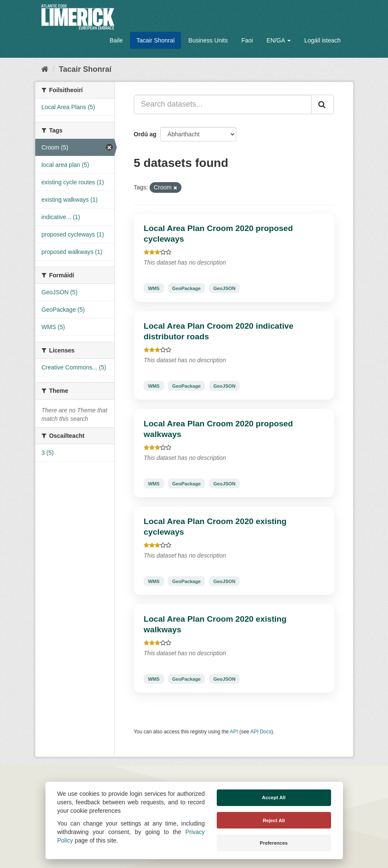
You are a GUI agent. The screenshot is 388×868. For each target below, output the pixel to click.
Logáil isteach (323, 40)
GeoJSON (224, 288)
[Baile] (45, 69)
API (234, 732)
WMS (154, 288)
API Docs (261, 732)
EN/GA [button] (279, 40)
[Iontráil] (323, 104)
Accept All (274, 798)
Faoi (247, 40)
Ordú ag (145, 134)
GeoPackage (186, 288)
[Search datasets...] (223, 104)
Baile (116, 40)
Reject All (274, 820)
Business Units (208, 40)
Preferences (274, 843)
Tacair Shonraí (156, 40)
